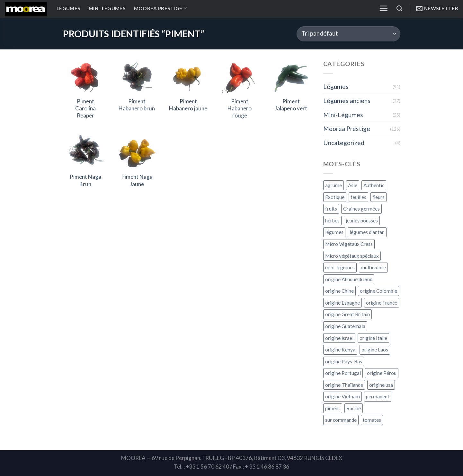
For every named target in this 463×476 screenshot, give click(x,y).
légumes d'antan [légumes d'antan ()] (367, 232)
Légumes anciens (347, 101)
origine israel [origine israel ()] (339, 338)
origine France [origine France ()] (382, 303)
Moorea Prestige (160, 8)
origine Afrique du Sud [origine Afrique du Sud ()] (349, 279)
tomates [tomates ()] (372, 420)
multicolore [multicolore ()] (373, 267)
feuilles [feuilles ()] (358, 197)
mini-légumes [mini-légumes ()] (340, 267)
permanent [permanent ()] (378, 396)
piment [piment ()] (333, 408)
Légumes (68, 8)
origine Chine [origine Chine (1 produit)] (339, 291)
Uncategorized (344, 143)
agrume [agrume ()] (334, 185)
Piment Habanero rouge (240, 108)
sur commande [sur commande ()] (341, 420)
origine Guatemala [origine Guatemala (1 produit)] (345, 326)
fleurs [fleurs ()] (378, 197)
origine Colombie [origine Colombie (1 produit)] (378, 291)
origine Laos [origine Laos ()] (375, 350)
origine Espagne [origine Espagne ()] (343, 303)
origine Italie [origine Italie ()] (373, 338)
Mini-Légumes (107, 8)
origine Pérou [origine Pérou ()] (382, 373)
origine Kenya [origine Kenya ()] (340, 350)
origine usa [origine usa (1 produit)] (381, 385)
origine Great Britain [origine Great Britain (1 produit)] (347, 314)
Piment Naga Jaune (137, 180)
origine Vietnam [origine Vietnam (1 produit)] (343, 396)
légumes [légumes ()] (334, 232)
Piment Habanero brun (137, 105)
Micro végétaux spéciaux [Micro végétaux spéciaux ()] (352, 256)
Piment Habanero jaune (188, 105)
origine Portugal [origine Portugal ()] (343, 373)
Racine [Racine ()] (354, 408)
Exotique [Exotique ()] (335, 197)
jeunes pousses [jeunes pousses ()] (362, 221)
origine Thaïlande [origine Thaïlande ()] (344, 385)
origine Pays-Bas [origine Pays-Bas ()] (344, 361)
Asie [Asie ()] (353, 185)
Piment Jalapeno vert (291, 105)
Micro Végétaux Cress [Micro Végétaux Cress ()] (349, 244)
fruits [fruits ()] (331, 209)
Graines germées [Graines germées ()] (361, 209)
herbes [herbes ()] (332, 221)
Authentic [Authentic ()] (374, 185)
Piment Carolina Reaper (85, 108)
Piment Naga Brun (85, 180)
